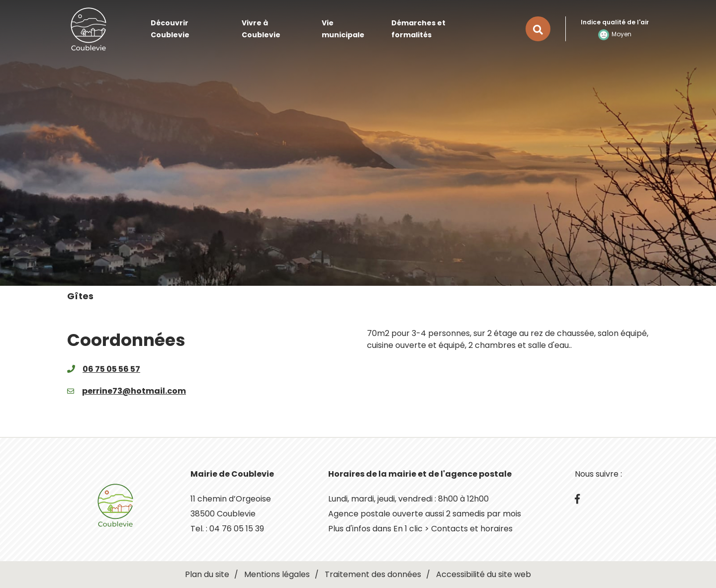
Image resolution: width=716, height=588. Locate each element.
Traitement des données (373, 574)
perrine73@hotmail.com (134, 391)
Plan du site (207, 574)
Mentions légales (277, 574)
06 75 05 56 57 (111, 369)
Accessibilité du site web (484, 574)
